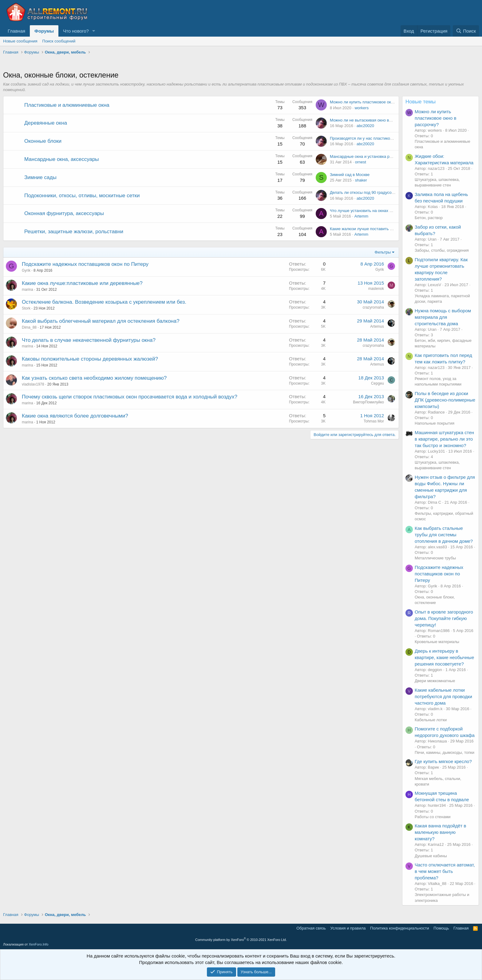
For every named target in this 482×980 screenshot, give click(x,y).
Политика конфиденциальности (400, 928)
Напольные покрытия (435, 423)
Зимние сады (40, 177)
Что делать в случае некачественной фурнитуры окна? (89, 340)
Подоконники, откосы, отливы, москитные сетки (82, 196)
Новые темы (421, 102)
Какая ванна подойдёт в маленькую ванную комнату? (441, 832)
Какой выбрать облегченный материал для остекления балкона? (101, 321)
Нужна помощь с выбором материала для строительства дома (443, 317)
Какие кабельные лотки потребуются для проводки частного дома (443, 696)
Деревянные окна (46, 123)
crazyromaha (373, 307)
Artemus (377, 326)
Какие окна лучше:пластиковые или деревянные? (82, 283)
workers (362, 108)
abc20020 (365, 126)
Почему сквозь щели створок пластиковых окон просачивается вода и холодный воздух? (130, 397)
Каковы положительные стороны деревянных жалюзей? (90, 359)
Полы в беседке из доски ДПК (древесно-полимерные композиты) (445, 400)
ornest (361, 162)
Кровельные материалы (437, 642)
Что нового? (76, 31)
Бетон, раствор (429, 218)
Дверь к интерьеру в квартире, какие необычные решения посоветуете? (444, 657)
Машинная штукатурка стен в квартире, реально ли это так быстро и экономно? (444, 439)
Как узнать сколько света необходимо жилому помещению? (94, 378)
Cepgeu (377, 383)
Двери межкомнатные (435, 681)
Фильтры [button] (383, 252)
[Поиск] (466, 31)
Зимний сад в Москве (350, 175)
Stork (26, 308)
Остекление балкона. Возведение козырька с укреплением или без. (104, 302)
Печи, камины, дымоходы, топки (444, 752)
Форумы (44, 31)
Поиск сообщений (59, 41)
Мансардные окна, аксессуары (62, 159)
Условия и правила (348, 928)
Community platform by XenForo (241, 940)
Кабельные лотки (431, 720)
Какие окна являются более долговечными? (75, 416)
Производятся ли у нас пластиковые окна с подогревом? (382, 138)
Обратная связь (311, 928)
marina (28, 290)
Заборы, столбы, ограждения (442, 250)
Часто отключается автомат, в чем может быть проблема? (445, 871)
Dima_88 (29, 327)
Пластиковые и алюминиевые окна (67, 105)
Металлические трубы (435, 558)
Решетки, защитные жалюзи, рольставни (74, 232)
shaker (361, 180)
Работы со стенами (433, 817)
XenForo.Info (39, 944)
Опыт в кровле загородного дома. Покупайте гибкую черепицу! (444, 618)
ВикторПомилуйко (368, 402)
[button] (94, 31)
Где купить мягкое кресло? (443, 761)
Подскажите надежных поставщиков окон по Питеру (85, 264)
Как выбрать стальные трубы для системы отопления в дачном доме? (444, 535)
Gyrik (26, 270)
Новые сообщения (20, 41)
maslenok (376, 289)
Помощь (441, 928)
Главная (16, 31)
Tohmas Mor (374, 421)
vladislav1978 (33, 384)
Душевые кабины (431, 856)
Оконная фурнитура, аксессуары (64, 213)
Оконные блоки (43, 141)
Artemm (361, 216)
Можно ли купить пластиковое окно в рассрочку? (375, 102)
